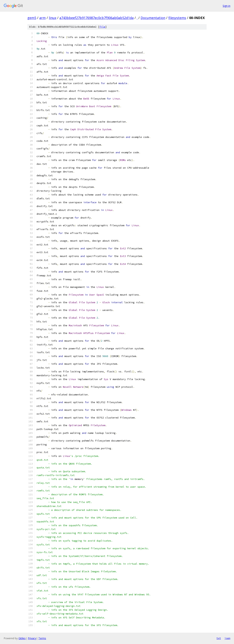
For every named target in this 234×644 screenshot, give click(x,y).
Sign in (227, 6)
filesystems (177, 18)
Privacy (32, 638)
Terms (42, 638)
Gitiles (22, 638)
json (227, 638)
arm (43, 18)
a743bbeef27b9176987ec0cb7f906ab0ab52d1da (97, 18)
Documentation (153, 18)
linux (53, 18)
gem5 (32, 18)
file (102, 27)
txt (219, 638)
